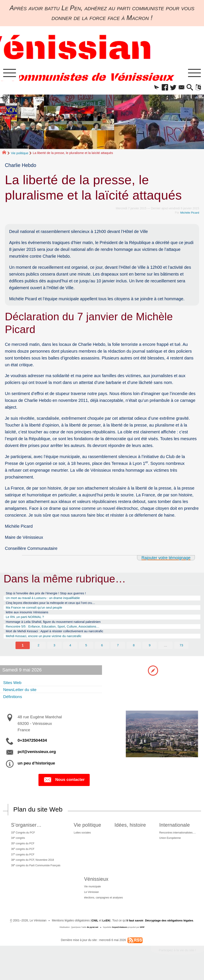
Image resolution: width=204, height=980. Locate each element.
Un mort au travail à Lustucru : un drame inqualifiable (48, 600)
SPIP (142, 942)
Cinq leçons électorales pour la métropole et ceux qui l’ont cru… (57, 606)
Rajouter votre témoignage (165, 559)
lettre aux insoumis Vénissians (30, 616)
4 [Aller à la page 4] (70, 653)
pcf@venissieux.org (37, 760)
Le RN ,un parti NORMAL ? (28, 622)
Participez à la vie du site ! (177, 965)
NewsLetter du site (22, 697)
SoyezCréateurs (120, 942)
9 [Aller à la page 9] (150, 653)
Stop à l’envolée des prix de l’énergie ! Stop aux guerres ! (52, 595)
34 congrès (17, 847)
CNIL (94, 935)
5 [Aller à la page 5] (86, 653)
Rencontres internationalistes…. (177, 841)
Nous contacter (64, 788)
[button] (151, 88)
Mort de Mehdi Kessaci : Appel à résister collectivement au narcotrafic (62, 638)
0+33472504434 (32, 748)
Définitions (14, 704)
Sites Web (14, 690)
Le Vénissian (90, 906)
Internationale (172, 833)
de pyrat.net (92, 942)
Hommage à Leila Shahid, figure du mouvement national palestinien (60, 627)
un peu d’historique (36, 771)
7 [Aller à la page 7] (118, 653)
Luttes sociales (85, 841)
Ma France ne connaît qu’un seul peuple (38, 611)
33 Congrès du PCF (23, 841)
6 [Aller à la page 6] (102, 653)
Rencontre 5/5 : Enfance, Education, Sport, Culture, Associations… (59, 632)
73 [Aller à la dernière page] (182, 653)
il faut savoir (135, 935)
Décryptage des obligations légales (169, 935)
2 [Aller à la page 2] (38, 653)
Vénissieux (94, 892)
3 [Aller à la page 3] (54, 653)
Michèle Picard (189, 214)
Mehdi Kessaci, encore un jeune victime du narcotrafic (49, 643)
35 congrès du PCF (23, 853)
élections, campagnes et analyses (103, 912)
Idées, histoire (130, 833)
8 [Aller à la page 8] (134, 653)
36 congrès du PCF (23, 859)
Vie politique (20, 154)
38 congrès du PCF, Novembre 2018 (34, 872)
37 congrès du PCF (23, 866)
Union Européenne (168, 847)
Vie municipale (91, 900)
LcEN (105, 935)
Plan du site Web (38, 817)
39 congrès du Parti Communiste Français (38, 878)
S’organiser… (25, 833)
